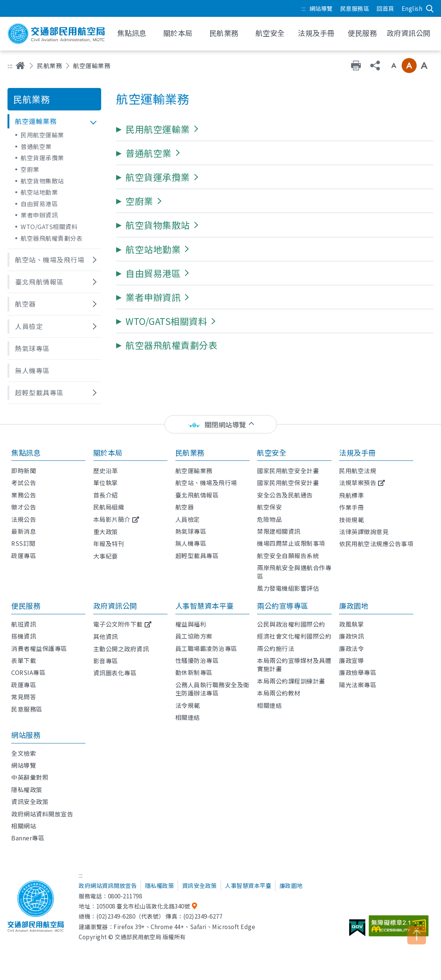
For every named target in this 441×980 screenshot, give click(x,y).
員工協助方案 (194, 636)
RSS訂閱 (23, 543)
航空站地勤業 (39, 192)
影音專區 (106, 661)
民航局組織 (109, 507)
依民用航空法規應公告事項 (376, 544)
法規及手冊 (357, 453)
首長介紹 (106, 495)
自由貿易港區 (39, 204)
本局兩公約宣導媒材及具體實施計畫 (294, 664)
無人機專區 (191, 543)
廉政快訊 (351, 636)
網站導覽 (321, 8)
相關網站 (24, 826)
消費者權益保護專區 (39, 648)
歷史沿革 (106, 471)
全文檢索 (24, 753)
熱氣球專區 (191, 531)
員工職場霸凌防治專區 (206, 648)
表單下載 (24, 660)
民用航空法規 (358, 471)
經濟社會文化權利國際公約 (294, 636)
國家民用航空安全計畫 (288, 471)
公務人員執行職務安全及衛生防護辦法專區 (212, 689)
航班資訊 (24, 624)
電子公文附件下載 (118, 624)
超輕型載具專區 (197, 556)
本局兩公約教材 (279, 693)
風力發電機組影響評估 (288, 588)
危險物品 (269, 519)
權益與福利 (191, 624)
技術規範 (351, 520)
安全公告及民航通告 (285, 495)
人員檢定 (188, 519)
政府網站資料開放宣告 (42, 814)
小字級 (394, 66)
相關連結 (188, 717)
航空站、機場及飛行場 (206, 483)
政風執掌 (351, 624)
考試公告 (24, 483)
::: (304, 8)
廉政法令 (351, 648)
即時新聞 (24, 471)
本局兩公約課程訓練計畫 (291, 681)
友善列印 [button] (356, 66)
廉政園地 (354, 606)
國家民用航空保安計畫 (288, 483)
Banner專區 (28, 838)
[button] (54, 121)
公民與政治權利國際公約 (291, 624)
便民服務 (26, 606)
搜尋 (430, 9)
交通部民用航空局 (56, 34)
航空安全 (272, 453)
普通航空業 (36, 146)
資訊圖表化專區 (115, 673)
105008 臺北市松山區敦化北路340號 (143, 906)
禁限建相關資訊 (279, 531)
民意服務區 (355, 8)
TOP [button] (417, 935)
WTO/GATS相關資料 (49, 226)
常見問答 (24, 697)
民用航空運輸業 (42, 135)
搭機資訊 (24, 636)
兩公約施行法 (276, 648)
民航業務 (49, 66)
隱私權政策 (27, 789)
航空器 (185, 507)
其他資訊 (106, 636)
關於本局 (108, 453)
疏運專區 (24, 556)
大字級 (424, 66)
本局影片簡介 (112, 519)
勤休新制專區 (194, 672)
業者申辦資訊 (39, 215)
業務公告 (24, 495)
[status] (221, 424)
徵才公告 (24, 507)
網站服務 (26, 735)
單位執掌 (106, 483)
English (412, 8)
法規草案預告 (358, 483)
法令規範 (188, 705)
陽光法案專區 (358, 685)
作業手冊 (351, 507)
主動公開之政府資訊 (121, 649)
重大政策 (106, 532)
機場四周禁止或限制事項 (291, 543)
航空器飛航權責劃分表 (52, 238)
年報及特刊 (109, 544)
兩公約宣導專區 (283, 606)
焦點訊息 (26, 453)
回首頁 (385, 8)
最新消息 (24, 531)
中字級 (409, 66)
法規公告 (24, 519)
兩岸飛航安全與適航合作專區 (294, 572)
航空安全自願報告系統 (288, 556)
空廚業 (30, 169)
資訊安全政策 (30, 801)
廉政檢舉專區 (358, 672)
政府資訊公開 (115, 606)
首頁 (20, 66)
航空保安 (269, 507)
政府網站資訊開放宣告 (108, 885)
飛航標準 (351, 495)
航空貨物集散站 (42, 181)
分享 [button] (375, 66)
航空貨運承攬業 (42, 158)
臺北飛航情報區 (197, 495)
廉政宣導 (351, 660)
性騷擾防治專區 (197, 660)
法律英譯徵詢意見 (364, 532)
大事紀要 (106, 556)
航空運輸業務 (194, 471)
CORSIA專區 (28, 672)
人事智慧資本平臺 (205, 606)
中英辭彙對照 (30, 777)
